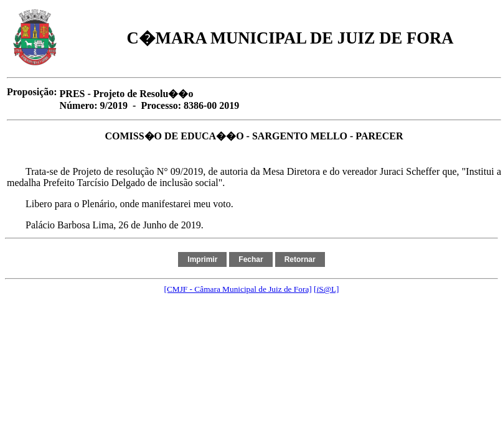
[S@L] (326, 289)
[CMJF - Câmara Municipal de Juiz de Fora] (237, 289)
